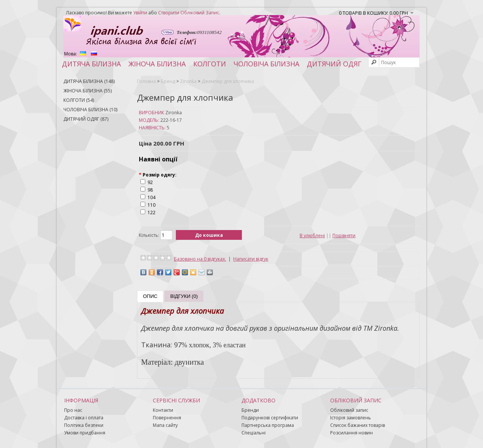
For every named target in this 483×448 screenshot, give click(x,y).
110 (152, 205)
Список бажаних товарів (358, 425)
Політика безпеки (84, 425)
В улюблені (312, 236)
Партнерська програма (268, 425)
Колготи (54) (79, 100)
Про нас (73, 410)
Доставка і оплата (84, 418)
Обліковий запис (349, 410)
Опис (150, 296)
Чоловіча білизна (266, 64)
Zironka (188, 81)
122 (152, 212)
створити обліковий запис (189, 13)
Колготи (210, 64)
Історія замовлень (351, 418)
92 (150, 182)
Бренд (168, 81)
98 (150, 190)
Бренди (250, 410)
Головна (146, 81)
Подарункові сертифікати (270, 418)
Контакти (163, 410)
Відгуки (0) (184, 296)
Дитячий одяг (334, 64)
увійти (140, 13)
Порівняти (344, 236)
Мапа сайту (165, 425)
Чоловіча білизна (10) (90, 110)
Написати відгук (251, 259)
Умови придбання (85, 433)
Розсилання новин (351, 433)
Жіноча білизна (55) (88, 91)
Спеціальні (254, 433)
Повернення (167, 418)
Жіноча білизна (157, 64)
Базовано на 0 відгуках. (200, 259)
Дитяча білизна (91, 64)
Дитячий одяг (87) (86, 119)
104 (152, 197)
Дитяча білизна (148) (89, 81)
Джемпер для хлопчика (228, 81)
